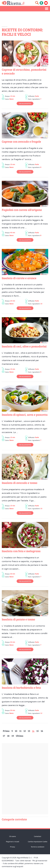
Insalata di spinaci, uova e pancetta (25, 415)
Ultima (20, 736)
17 (4, 736)
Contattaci (38, 836)
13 (29, 731)
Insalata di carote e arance (19, 278)
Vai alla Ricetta (25, 103)
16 (42, 731)
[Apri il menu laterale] (47, 9)
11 (20, 731)
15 (37, 731)
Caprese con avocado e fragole (21, 141)
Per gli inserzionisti (40, 861)
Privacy (12, 847)
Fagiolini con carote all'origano (22, 210)
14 (33, 731)
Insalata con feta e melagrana (21, 551)
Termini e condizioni (38, 847)
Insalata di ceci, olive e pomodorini (24, 346)
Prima (6, 731)
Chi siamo (12, 836)
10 (16, 731)
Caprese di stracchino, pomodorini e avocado (24, 71)
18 (8, 736)
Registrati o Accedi (13, 842)
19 (13, 736)
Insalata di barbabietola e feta (21, 688)
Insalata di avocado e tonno (20, 483)
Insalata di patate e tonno (18, 619)
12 (25, 731)
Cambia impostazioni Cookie (38, 842)
